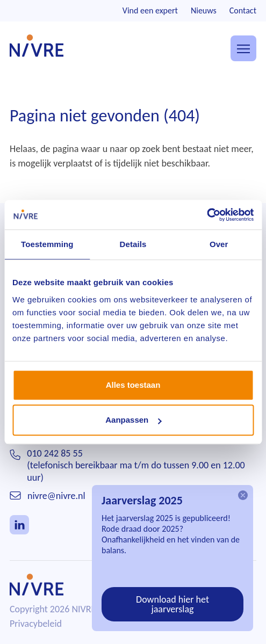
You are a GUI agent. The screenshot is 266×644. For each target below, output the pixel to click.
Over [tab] (219, 244)
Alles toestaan (133, 385)
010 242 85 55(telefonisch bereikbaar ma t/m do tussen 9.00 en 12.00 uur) (136, 465)
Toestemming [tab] (47, 244)
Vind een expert (150, 10)
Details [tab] (133, 244)
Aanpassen (133, 420)
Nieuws (204, 10)
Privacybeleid (36, 624)
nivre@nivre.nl (56, 496)
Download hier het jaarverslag (172, 604)
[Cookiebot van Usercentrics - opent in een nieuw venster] (207, 215)
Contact (243, 10)
